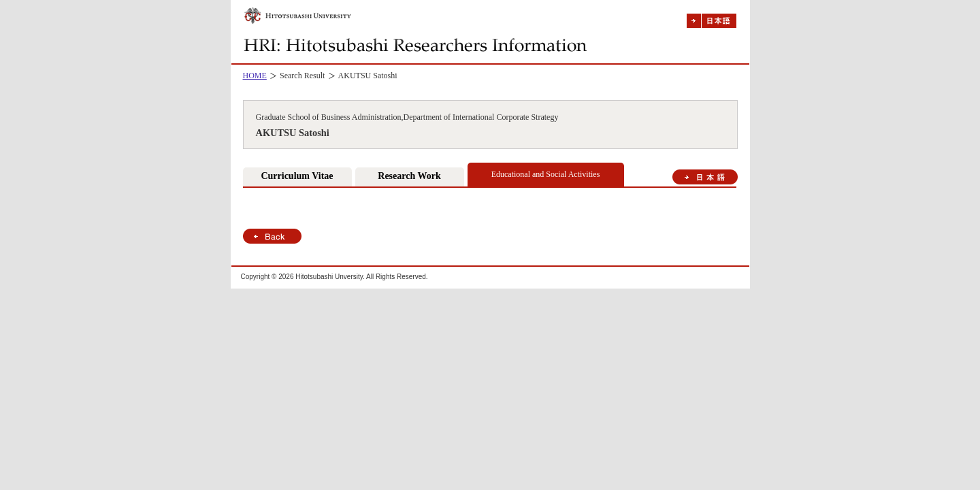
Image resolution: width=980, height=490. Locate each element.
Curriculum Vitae (297, 176)
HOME (255, 76)
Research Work (409, 176)
